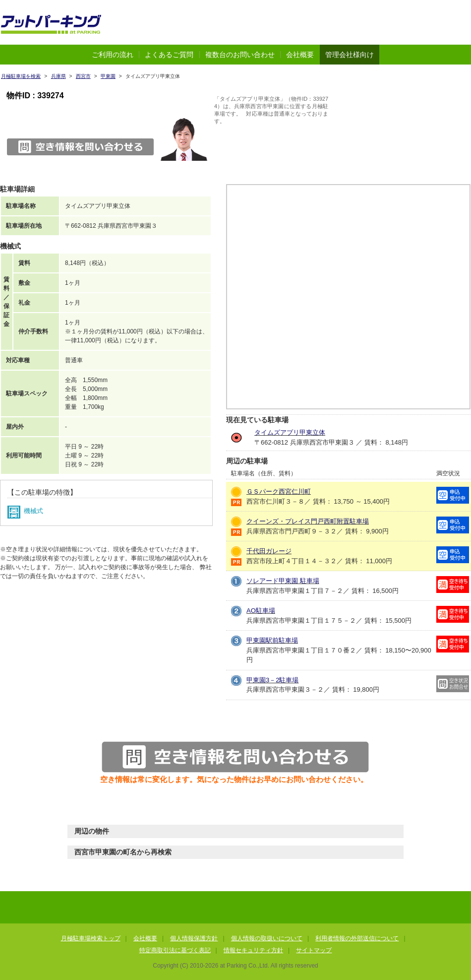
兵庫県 (59, 76)
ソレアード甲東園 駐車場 (283, 581)
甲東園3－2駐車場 (272, 680)
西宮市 (83, 76)
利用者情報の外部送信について (357, 938)
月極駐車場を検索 (21, 76)
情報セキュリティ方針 (253, 950)
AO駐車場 (261, 611)
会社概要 (300, 55)
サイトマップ (314, 950)
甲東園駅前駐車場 (272, 640)
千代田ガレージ (269, 551)
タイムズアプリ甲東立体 (290, 432)
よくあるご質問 (169, 55)
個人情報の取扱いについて (267, 938)
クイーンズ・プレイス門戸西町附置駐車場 (308, 521)
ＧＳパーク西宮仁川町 (279, 491)
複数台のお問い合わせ (240, 55)
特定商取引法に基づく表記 (175, 950)
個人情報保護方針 (194, 938)
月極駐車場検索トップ (91, 938)
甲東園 (108, 76)
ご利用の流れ (113, 55)
